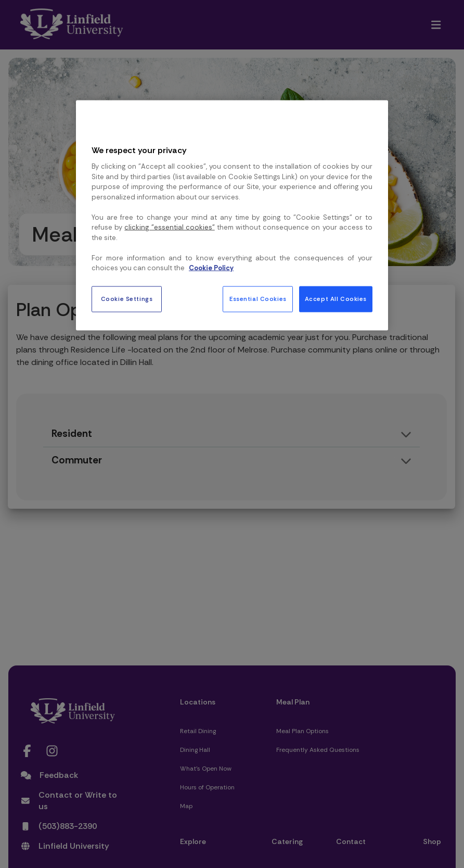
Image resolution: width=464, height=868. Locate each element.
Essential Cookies (258, 299)
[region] (232, 216)
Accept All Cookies (336, 299)
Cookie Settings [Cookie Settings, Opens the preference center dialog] (127, 299)
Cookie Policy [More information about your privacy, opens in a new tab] (211, 268)
